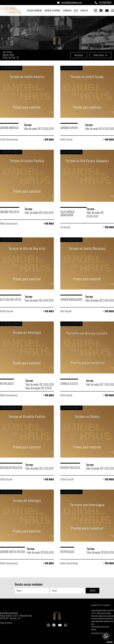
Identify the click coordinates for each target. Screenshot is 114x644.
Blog (76, 10)
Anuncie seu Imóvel (53, 10)
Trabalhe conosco (6, 623)
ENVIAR (93, 591)
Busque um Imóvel (35, 10)
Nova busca (79, 55)
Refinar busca (100, 55)
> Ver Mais (49, 139)
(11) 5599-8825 (103, 2)
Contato (84, 10)
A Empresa (67, 10)
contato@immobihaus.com (70, 2)
